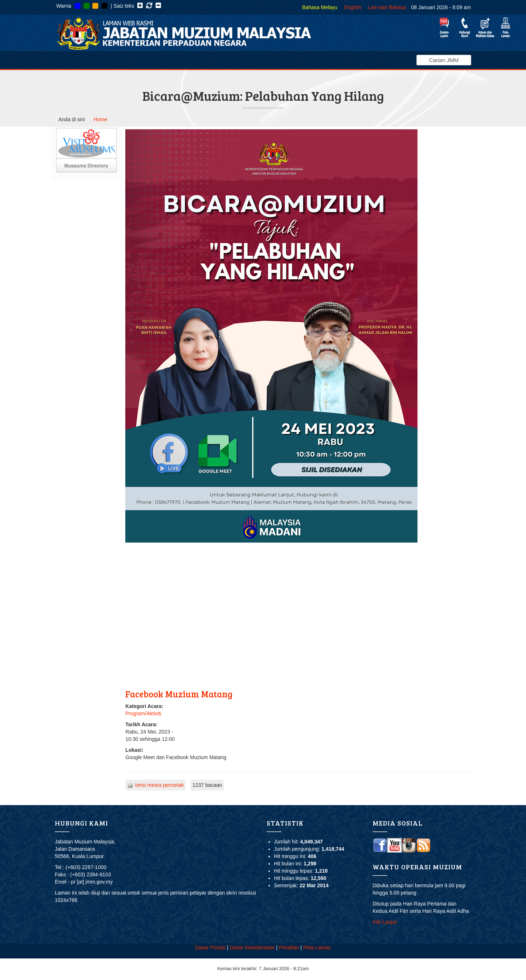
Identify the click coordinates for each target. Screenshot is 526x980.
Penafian (289, 948)
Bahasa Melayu (320, 7)
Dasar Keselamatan (252, 948)
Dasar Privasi (210, 948)
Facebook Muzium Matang (179, 694)
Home (100, 119)
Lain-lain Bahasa (387, 7)
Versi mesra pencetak (155, 785)
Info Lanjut (384, 922)
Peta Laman (317, 948)
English (353, 7)
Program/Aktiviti (143, 713)
